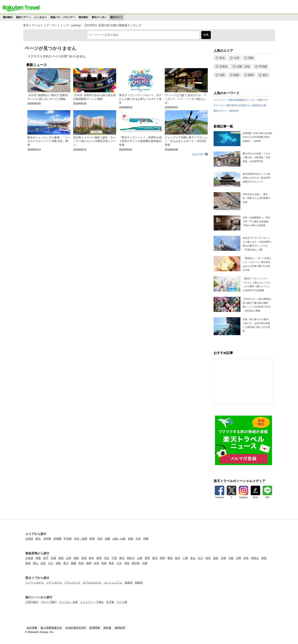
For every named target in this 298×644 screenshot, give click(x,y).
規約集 (107, 628)
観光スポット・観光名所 (226, 111)
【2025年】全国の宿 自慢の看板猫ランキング (112, 25)
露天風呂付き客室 (236, 105)
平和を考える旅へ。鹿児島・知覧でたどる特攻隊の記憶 (256, 198)
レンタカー (41, 17)
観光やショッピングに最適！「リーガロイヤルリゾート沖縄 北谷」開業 (49, 141)
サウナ (265, 100)
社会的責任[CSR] (76, 628)
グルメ (249, 105)
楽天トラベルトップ (36, 25)
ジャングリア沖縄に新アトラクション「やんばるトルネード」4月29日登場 (186, 141)
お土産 (263, 105)
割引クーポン (99, 17)
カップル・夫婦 (254, 100)
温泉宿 (256, 105)
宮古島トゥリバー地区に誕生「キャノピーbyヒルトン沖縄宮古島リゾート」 (95, 141)
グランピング (220, 105)
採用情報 (95, 628)
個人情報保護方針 (51, 628)
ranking (76, 25)
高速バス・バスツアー (63, 17)
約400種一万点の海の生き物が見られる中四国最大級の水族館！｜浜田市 (257, 137)
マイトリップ (60, 25)
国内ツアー (22, 17)
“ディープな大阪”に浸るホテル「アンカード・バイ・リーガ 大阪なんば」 (186, 99)
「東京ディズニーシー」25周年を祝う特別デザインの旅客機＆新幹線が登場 (140, 141)
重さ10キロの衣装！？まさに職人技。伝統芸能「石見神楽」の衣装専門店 (256, 157)
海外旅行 (83, 17)
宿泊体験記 (240, 100)
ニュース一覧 (200, 154)
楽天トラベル (21, 8)
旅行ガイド (116, 17)
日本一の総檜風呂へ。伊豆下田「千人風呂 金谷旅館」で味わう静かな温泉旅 (257, 221)
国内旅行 (8, 17)
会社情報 (32, 628)
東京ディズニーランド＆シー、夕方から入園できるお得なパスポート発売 (140, 99)
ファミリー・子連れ (224, 100)
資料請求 (120, 628)
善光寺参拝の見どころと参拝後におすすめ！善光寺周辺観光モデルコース (256, 178)
